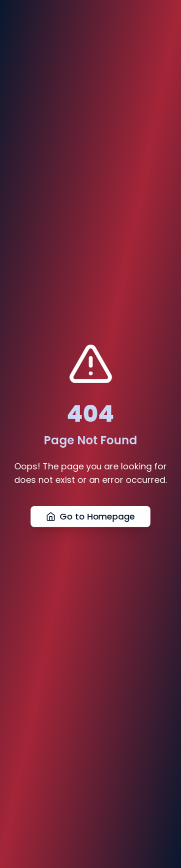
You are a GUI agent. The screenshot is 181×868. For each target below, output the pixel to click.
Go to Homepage (90, 517)
